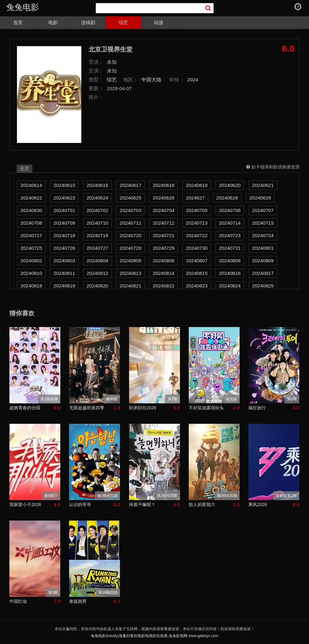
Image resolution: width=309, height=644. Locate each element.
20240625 (130, 198)
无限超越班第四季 (87, 408)
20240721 (163, 235)
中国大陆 (151, 80)
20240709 (64, 223)
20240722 (197, 235)
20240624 (98, 198)
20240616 (98, 185)
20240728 (130, 248)
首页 (18, 22)
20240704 (163, 210)
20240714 (230, 223)
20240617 (130, 185)
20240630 (31, 210)
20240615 (64, 185)
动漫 (159, 22)
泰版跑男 (78, 601)
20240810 (31, 273)
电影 (53, 22)
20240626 (163, 198)
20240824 (230, 286)
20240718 (64, 235)
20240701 (64, 210)
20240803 (64, 261)
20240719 (98, 235)
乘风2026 (258, 505)
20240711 (130, 223)
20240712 (163, 223)
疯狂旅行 (257, 408)
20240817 (263, 273)
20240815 (197, 273)
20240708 (31, 223)
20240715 (263, 223)
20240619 (197, 185)
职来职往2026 (143, 408)
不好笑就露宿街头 (206, 408)
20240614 (31, 185)
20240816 (230, 273)
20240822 (163, 286)
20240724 (263, 235)
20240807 (197, 261)
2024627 (195, 198)
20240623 (64, 198)
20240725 (31, 248)
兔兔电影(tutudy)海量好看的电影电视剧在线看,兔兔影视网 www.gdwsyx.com (154, 636)
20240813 (130, 273)
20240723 (230, 235)
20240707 (263, 210)
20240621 (263, 185)
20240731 (230, 248)
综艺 (123, 22)
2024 (193, 80)
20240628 (227, 198)
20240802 (31, 261)
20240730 (197, 248)
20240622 (31, 198)
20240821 (130, 286)
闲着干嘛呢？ (142, 505)
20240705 (197, 210)
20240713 (197, 223)
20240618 (163, 185)
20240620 (230, 185)
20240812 (98, 273)
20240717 (31, 235)
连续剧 (88, 22)
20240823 (197, 286)
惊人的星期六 (202, 505)
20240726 (64, 248)
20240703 (130, 210)
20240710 (98, 223)
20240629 (260, 198)
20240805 (130, 261)
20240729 (163, 248)
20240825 (263, 286)
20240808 (230, 261)
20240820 (98, 286)
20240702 (98, 210)
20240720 (130, 235)
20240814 (163, 273)
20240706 (230, 210)
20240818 (31, 286)
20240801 (263, 248)
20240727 (98, 248)
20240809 (263, 261)
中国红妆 (18, 601)
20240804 (98, 261)
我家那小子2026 (25, 505)
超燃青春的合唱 (25, 408)
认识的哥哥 (80, 505)
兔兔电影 (23, 7)
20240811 (64, 273)
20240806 (163, 261)
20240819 (64, 286)
